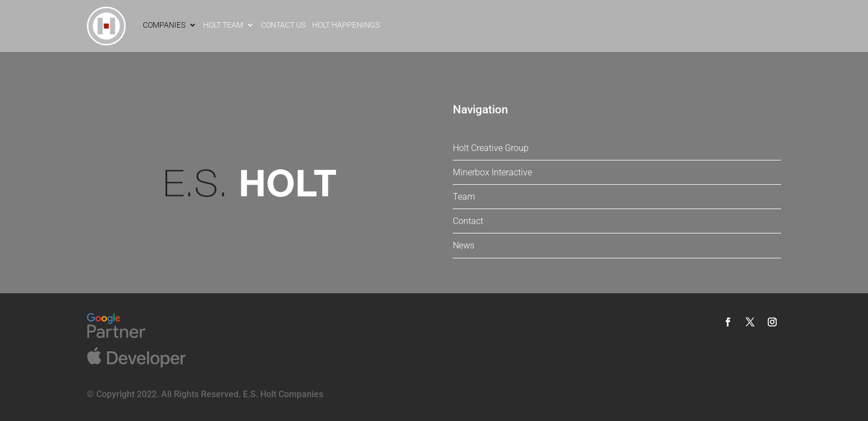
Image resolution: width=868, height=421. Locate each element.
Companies (164, 25)
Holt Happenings (346, 25)
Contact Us (283, 25)
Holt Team (223, 25)
